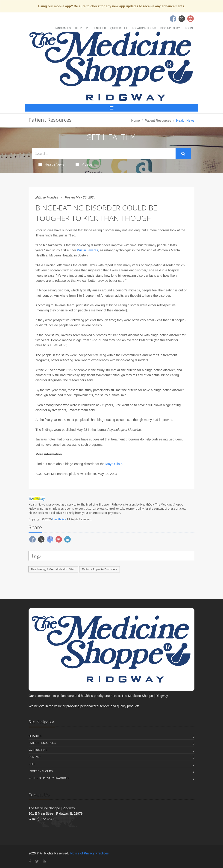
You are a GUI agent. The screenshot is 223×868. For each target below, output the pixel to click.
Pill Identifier (96, 28)
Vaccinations (38, 750)
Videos (84, 164)
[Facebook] (30, 861)
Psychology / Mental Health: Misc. (53, 569)
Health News (51, 164)
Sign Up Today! (170, 28)
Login (189, 28)
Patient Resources (158, 121)
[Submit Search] (183, 154)
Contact (35, 757)
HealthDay (59, 519)
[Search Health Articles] (104, 154)
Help (78, 28)
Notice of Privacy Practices (49, 778)
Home (136, 121)
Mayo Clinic (114, 464)
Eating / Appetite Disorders (100, 569)
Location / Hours (144, 28)
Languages (63, 28)
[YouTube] (44, 861)
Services (35, 736)
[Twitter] (37, 861)
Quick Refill (119, 28)
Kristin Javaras (88, 250)
